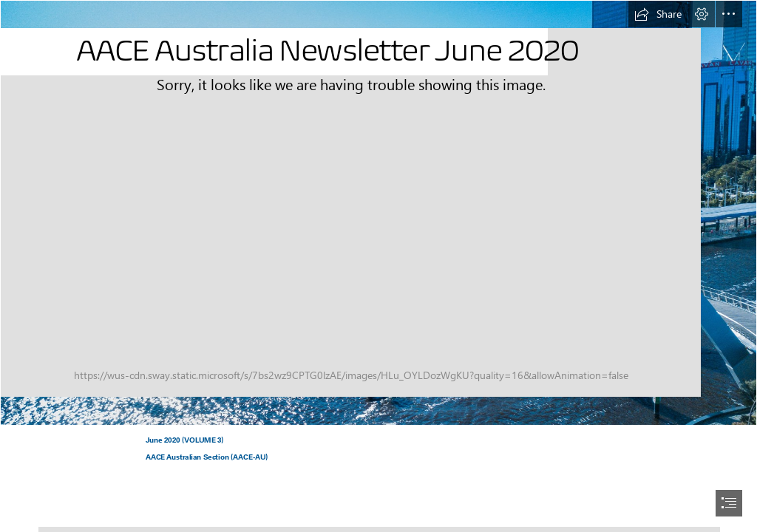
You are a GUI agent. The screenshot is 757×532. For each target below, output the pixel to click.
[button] (658, 14)
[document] (378, 266)
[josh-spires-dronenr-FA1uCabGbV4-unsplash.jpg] (378, 213)
